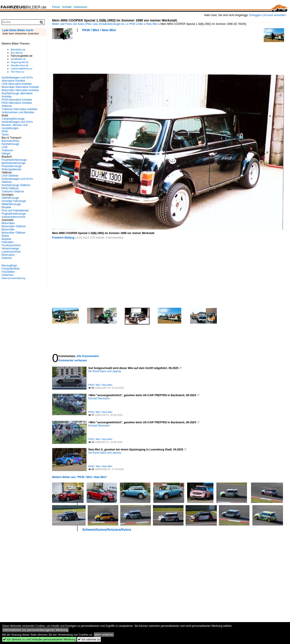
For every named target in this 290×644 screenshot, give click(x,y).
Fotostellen (8, 272)
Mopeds (6, 239)
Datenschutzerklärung (13, 278)
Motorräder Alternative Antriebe (20, 87)
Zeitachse (7, 275)
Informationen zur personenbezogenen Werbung (35, 630)
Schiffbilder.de (18, 59)
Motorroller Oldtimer (14, 233)
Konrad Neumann (99, 398)
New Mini (152, 24)
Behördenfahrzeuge (13, 163)
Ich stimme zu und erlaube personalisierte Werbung (39, 639)
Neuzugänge (9, 265)
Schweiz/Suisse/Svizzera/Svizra (107, 530)
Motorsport (8, 255)
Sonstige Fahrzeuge (14, 201)
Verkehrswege (10, 249)
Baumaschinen (11, 141)
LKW (5, 147)
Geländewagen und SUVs (17, 122)
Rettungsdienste (11, 169)
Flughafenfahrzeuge (14, 214)
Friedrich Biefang (63, 238)
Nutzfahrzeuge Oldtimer (16, 185)
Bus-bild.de (17, 53)
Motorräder (8, 223)
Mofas (5, 236)
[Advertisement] (135, 54)
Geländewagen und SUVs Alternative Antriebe (17, 79)
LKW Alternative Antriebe (17, 84)
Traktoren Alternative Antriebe (19, 109)
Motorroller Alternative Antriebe (20, 90)
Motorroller (8, 230)
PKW (132, 24)
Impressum (80, 7)
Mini (141, 24)
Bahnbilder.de (18, 50)
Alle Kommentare (88, 356)
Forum (56, 7)
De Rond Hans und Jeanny (105, 371)
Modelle (6, 207)
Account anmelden (274, 15)
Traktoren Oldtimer (13, 192)
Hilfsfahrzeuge (10, 198)
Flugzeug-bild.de (20, 62)
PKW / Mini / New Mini (99, 30)
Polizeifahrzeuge (12, 166)
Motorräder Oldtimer (14, 226)
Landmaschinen (11, 252)
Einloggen (255, 15)
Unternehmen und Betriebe (18, 112)
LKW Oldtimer (10, 176)
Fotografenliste (11, 269)
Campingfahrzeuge (13, 119)
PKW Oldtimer (10, 188)
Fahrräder (8, 242)
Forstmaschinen (11, 245)
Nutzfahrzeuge (10, 144)
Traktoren (7, 150)
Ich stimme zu (89, 639)
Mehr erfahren (104, 635)
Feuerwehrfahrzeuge (14, 160)
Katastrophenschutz (14, 217)
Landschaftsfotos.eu (21, 69)
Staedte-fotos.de (19, 65)
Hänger (6, 154)
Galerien (7, 258)
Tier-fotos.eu (17, 72)
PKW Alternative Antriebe (17, 100)
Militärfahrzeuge (11, 204)
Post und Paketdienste (15, 211)
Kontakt (67, 7)
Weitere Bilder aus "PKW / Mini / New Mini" (80, 477)
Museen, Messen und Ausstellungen (15, 127)
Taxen (5, 135)
